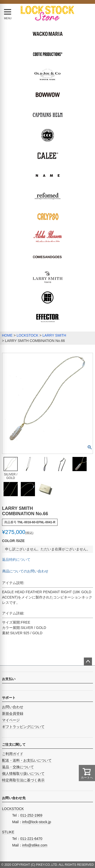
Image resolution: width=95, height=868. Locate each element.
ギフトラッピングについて (23, 727)
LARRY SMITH (54, 335)
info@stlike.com (35, 845)
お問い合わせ (13, 707)
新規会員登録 (13, 713)
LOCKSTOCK (27, 335)
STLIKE (8, 832)
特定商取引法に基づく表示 (23, 780)
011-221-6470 (31, 839)
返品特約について (16, 560)
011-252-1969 (31, 815)
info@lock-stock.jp (37, 822)
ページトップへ (88, 662)
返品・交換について (18, 767)
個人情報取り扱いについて (23, 774)
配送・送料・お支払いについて (27, 760)
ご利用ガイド (13, 754)
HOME (7, 335)
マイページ (11, 720)
